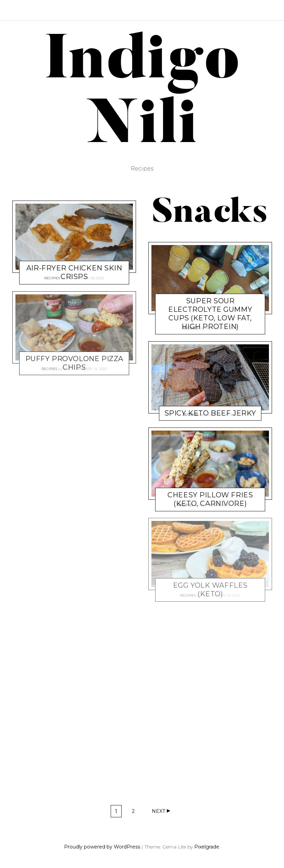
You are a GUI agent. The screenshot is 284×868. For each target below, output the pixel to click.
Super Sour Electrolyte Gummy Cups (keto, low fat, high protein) (210, 314)
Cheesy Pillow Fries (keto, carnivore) (210, 499)
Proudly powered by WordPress (102, 847)
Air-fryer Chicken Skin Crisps (74, 272)
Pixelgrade (207, 847)
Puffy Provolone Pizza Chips (74, 363)
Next (158, 811)
